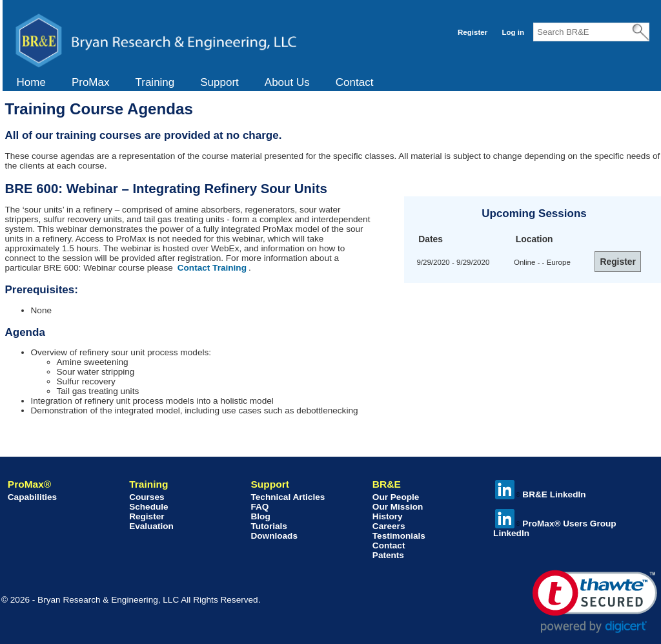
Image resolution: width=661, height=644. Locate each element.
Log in (513, 32)
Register (473, 32)
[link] (595, 602)
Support (219, 82)
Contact (355, 82)
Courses (147, 497)
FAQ (259, 507)
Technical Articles (288, 497)
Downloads (274, 536)
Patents (388, 555)
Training (155, 82)
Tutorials (269, 526)
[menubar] (195, 83)
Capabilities (32, 497)
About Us (287, 82)
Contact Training (212, 268)
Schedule (148, 507)
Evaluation (151, 526)
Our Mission (398, 507)
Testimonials (399, 536)
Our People (396, 497)
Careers (389, 526)
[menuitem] (31, 83)
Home (31, 82)
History (388, 516)
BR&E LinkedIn (540, 494)
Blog (260, 516)
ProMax (91, 82)
